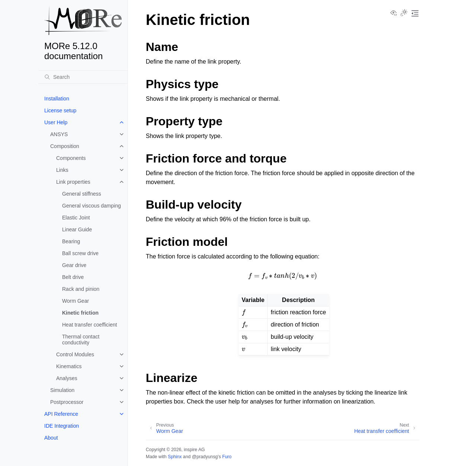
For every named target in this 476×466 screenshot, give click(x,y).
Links (62, 170)
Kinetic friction (80, 313)
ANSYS (59, 134)
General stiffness (82, 194)
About (51, 438)
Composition (65, 146)
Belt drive (73, 277)
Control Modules (75, 354)
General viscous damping (91, 206)
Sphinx (175, 457)
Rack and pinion (81, 289)
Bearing (71, 241)
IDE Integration (62, 426)
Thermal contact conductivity (81, 340)
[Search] (83, 77)
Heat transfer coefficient (90, 325)
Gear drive (74, 265)
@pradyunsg (205, 457)
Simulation (62, 390)
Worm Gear (75, 301)
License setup (60, 110)
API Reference (61, 414)
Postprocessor (67, 402)
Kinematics (69, 366)
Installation (57, 99)
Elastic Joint (76, 218)
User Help (56, 122)
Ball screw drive (80, 253)
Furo (227, 457)
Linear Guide (77, 229)
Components (71, 158)
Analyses (67, 378)
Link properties (73, 182)
